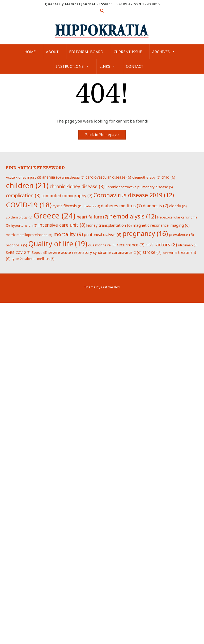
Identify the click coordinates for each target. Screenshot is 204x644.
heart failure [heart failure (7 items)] (92, 217)
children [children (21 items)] (27, 185)
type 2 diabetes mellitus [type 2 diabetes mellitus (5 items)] (33, 259)
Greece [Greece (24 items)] (54, 216)
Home (30, 52)
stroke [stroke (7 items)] (152, 252)
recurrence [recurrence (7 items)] (131, 245)
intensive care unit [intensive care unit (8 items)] (62, 225)
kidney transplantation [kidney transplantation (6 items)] (109, 225)
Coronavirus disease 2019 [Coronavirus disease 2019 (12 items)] (134, 195)
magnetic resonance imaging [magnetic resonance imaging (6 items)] (161, 225)
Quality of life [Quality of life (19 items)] (58, 244)
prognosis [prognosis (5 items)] (16, 245)
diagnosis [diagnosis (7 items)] (156, 206)
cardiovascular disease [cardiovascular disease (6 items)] (108, 177)
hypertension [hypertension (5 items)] (24, 225)
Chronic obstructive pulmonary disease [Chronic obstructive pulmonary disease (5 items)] (139, 187)
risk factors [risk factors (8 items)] (161, 245)
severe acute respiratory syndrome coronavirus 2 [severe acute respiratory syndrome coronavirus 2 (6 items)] (95, 252)
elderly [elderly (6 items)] (178, 206)
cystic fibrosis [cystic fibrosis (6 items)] (68, 206)
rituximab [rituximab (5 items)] (188, 245)
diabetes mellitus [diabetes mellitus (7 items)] (121, 206)
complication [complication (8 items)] (23, 195)
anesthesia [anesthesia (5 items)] (73, 177)
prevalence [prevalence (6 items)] (181, 234)
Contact (135, 66)
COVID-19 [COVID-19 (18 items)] (29, 205)
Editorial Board (86, 52)
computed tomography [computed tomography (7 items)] (67, 196)
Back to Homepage (102, 135)
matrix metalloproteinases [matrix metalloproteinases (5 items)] (29, 235)
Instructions (73, 66)
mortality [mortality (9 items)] (68, 234)
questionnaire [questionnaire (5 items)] (102, 245)
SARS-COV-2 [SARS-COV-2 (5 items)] (18, 252)
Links (107, 66)
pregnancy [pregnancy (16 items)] (145, 233)
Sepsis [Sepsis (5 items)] (39, 252)
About (52, 52)
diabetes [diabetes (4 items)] (92, 206)
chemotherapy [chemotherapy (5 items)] (146, 177)
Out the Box (111, 287)
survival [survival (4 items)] (170, 253)
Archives (164, 52)
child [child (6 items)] (168, 177)
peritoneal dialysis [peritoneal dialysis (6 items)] (103, 234)
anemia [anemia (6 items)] (52, 177)
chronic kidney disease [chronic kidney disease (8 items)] (77, 186)
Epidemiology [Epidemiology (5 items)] (19, 217)
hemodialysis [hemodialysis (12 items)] (133, 216)
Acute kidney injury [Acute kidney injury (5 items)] (24, 177)
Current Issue (128, 52)
